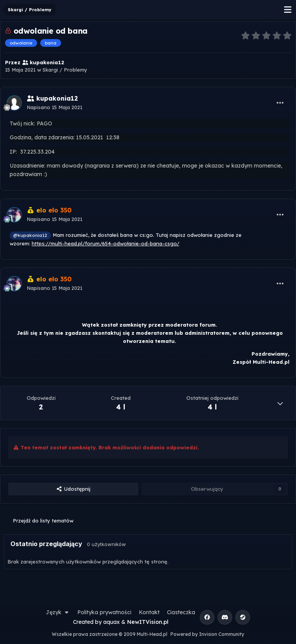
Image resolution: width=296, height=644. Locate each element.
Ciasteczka (181, 612)
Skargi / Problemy (65, 70)
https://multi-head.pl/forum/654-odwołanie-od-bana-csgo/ (105, 243)
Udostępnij (73, 489)
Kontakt (149, 612)
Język (58, 612)
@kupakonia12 (30, 235)
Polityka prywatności (104, 612)
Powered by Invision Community (207, 634)
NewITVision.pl (148, 622)
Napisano (54, 107)
